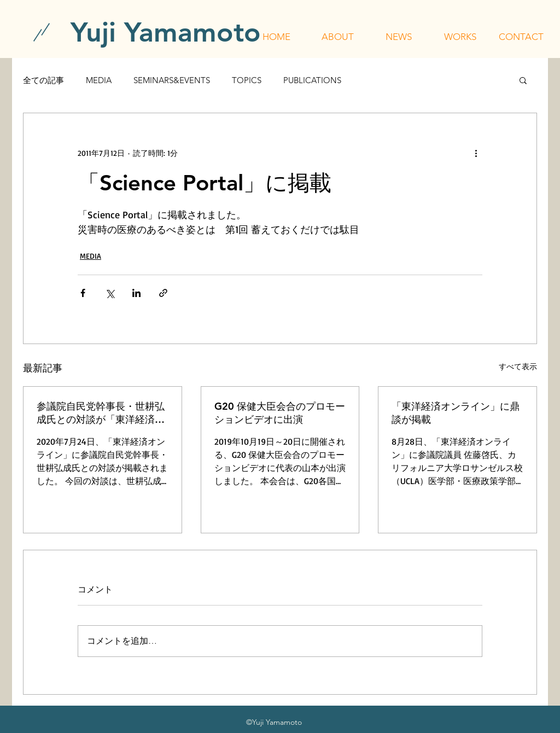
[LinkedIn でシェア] (136, 293)
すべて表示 (518, 366)
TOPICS (247, 80)
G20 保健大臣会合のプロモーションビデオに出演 (280, 413)
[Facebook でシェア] (83, 293)
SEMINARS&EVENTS (172, 80)
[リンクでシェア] (163, 293)
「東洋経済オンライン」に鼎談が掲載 (456, 413)
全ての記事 (43, 80)
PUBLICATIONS (312, 80)
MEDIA (99, 80)
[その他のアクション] (476, 153)
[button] (337, 37)
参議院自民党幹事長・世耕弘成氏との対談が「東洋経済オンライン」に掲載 (101, 413)
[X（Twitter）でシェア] (110, 293)
